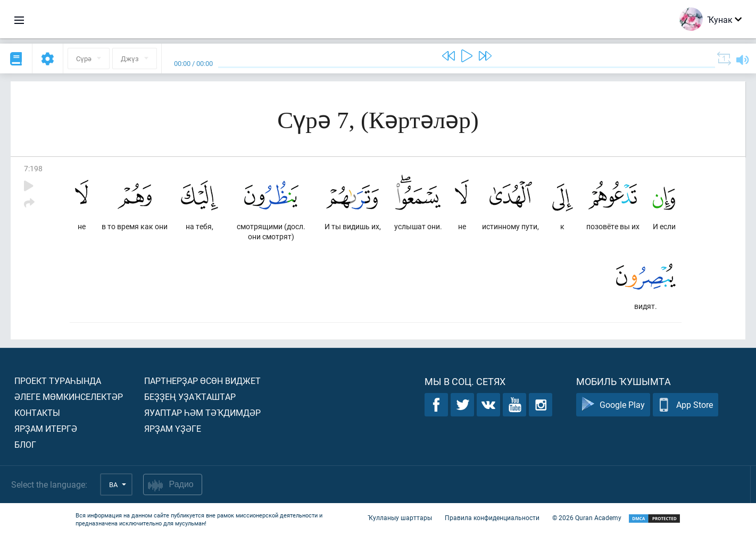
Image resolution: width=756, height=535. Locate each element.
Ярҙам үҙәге (173, 428)
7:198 (33, 168)
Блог (25, 444)
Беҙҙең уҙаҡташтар (190, 396)
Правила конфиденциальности (492, 518)
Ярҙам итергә (46, 428)
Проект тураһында (58, 381)
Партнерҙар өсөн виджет (202, 381)
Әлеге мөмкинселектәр (69, 396)
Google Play (613, 405)
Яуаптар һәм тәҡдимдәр (202, 412)
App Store (686, 405)
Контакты (37, 412)
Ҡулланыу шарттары (400, 518)
